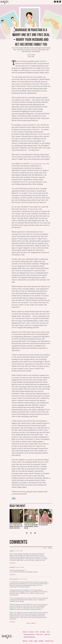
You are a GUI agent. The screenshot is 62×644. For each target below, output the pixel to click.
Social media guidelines (29, 635)
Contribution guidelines (29, 637)
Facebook (31, 632)
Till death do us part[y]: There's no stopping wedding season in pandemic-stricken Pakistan (31, 526)
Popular (50, 548)
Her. (14, 498)
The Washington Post (38, 164)
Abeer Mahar (32, 55)
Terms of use (47, 635)
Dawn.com (25, 641)
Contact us (25, 632)
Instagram (43, 632)
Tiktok (48, 632)
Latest (45, 548)
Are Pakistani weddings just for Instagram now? (45, 524)
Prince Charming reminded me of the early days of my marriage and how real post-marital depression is (16, 526)
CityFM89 (31, 641)
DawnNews (41, 641)
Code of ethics (39, 635)
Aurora (36, 641)
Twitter (37, 632)
